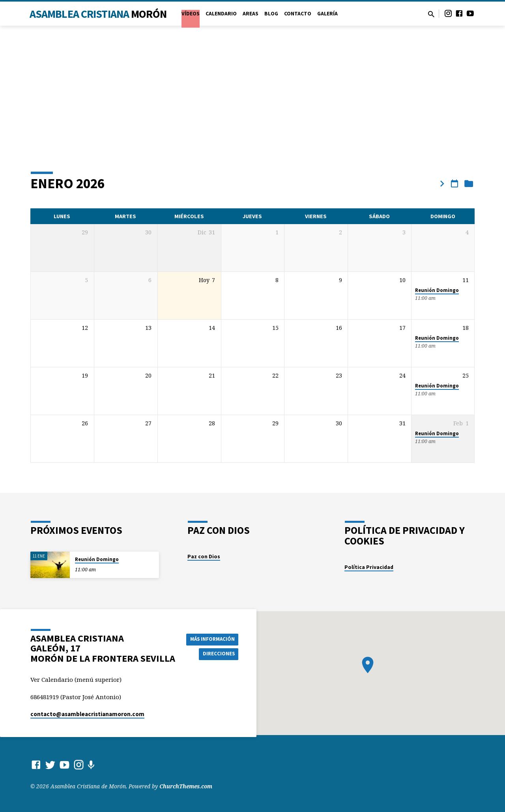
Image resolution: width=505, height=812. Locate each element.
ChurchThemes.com (186, 786)
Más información (214, 638)
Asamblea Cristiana (98, 14)
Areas (251, 14)
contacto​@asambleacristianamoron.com (87, 714)
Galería (327, 14)
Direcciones (221, 654)
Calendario (221, 14)
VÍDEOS (191, 14)
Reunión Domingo (437, 290)
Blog (271, 14)
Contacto (298, 14)
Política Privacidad (369, 567)
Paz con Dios (204, 557)
